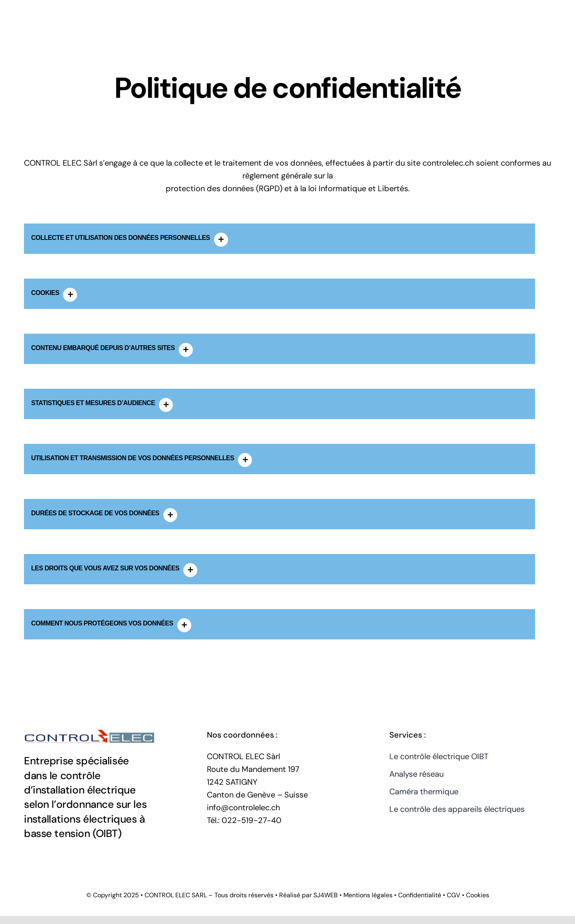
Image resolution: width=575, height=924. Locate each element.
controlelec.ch (448, 163)
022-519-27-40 (252, 820)
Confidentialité (420, 895)
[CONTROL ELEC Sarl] (89, 729)
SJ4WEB (326, 895)
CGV (454, 895)
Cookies (478, 895)
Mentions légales (368, 895)
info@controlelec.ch (244, 807)
